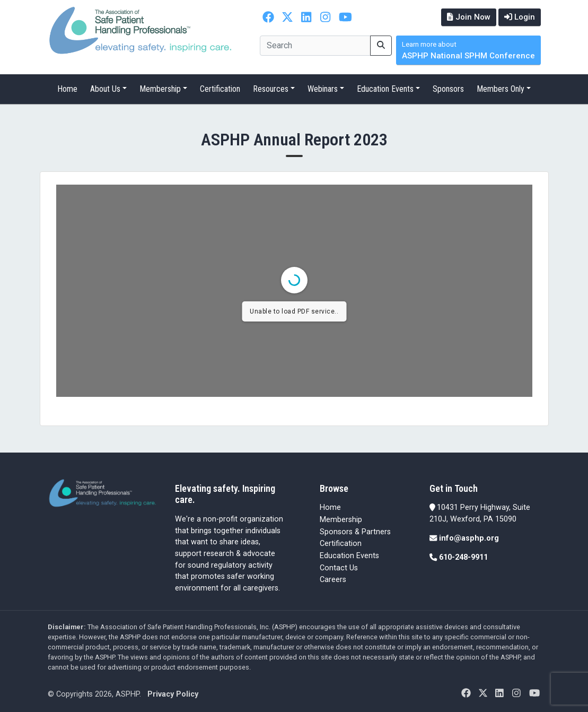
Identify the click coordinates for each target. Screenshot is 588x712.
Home (67, 89)
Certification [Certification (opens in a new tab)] (341, 544)
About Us (105, 89)
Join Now (468, 17)
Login (520, 17)
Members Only (501, 89)
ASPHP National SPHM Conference (468, 51)
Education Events (385, 89)
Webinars (323, 89)
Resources (271, 89)
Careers (333, 580)
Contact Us (339, 568)
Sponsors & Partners (355, 532)
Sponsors (448, 89)
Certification (220, 89)
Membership (160, 89)
